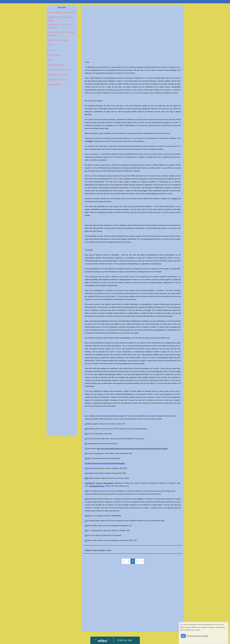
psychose (51, 50)
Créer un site (124, 640)
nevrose (50, 45)
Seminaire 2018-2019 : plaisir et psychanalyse (60, 26)
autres (50, 60)
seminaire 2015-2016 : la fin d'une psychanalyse (61, 34)
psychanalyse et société (57, 80)
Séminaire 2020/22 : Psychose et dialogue (60, 19)
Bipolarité (62, 7)
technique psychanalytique (58, 40)
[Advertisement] (62, 154)
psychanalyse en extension (58, 75)
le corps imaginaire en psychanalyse (62, 12)
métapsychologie (54, 84)
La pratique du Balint (56, 65)
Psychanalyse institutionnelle (59, 70)
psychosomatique (54, 55)
